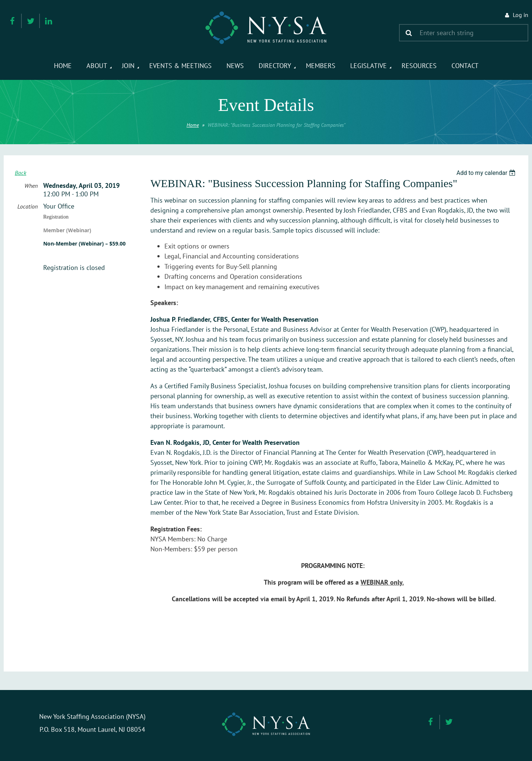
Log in (521, 15)
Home (193, 125)
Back (21, 173)
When (31, 186)
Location (28, 206)
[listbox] (487, 173)
